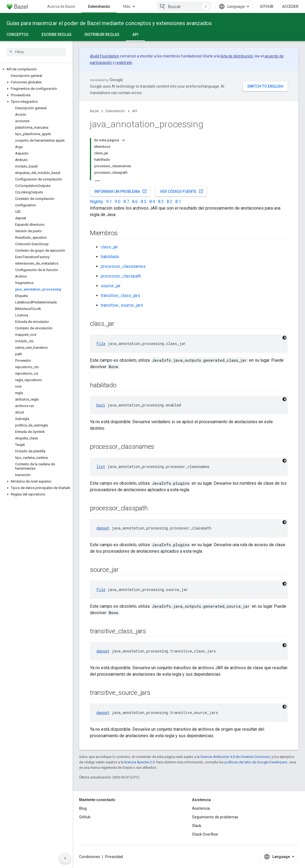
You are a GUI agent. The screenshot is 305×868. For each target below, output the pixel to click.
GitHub (267, 6)
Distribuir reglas (102, 35)
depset (103, 528)
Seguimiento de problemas (215, 817)
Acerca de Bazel (61, 6)
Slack (197, 826)
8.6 (135, 202)
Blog (83, 808)
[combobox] (184, 6)
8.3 (161, 202)
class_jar (109, 247)
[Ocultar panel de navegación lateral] (65, 858)
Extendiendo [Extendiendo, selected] (99, 6)
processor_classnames (123, 266)
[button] (36, 69)
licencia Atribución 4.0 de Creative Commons (235, 757)
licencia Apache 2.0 (139, 762)
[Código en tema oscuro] (284, 338)
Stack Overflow (205, 834)
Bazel (94, 111)
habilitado (110, 257)
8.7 (126, 202)
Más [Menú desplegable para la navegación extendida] (127, 6)
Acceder (290, 6)
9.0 (118, 202)
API (135, 111)
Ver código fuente (182, 191)
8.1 (178, 202)
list (101, 467)
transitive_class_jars (120, 295)
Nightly (97, 202)
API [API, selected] (135, 35)
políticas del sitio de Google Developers (256, 762)
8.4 (152, 202)
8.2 (170, 202)
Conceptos (18, 35)
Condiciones (90, 857)
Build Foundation (105, 56)
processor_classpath (121, 276)
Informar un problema (121, 191)
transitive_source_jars (122, 305)
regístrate (124, 63)
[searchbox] (36, 52)
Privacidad (114, 857)
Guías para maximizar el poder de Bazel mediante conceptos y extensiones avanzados (109, 23)
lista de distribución (237, 56)
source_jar (111, 286)
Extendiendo (115, 111)
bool (101, 405)
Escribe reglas (57, 35)
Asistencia (201, 808)
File (101, 344)
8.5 (144, 202)
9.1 (109, 202)
